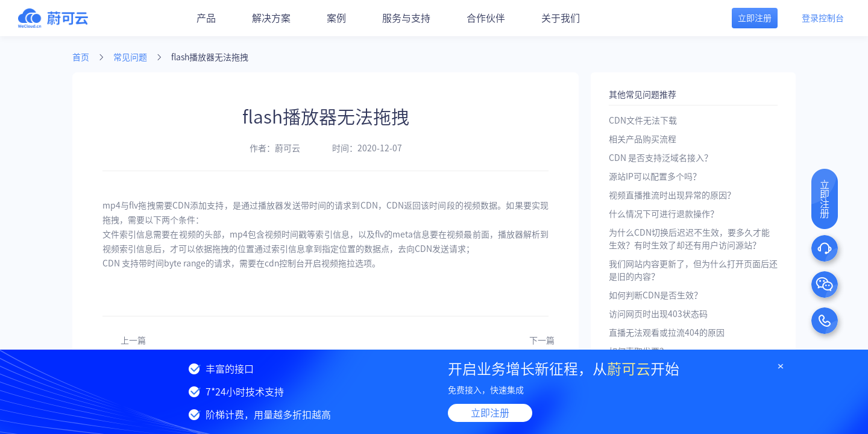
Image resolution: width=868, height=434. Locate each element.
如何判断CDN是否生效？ (656, 295)
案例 (336, 18)
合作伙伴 (486, 18)
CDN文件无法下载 (643, 121)
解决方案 (271, 18)
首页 (81, 57)
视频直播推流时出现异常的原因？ (672, 195)
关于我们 (561, 18)
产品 (206, 18)
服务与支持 (406, 18)
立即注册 (490, 413)
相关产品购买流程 (643, 139)
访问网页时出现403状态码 (658, 314)
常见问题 (130, 57)
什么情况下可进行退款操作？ (664, 214)
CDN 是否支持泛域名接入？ (661, 158)
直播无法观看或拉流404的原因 (667, 333)
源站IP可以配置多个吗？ (655, 177)
